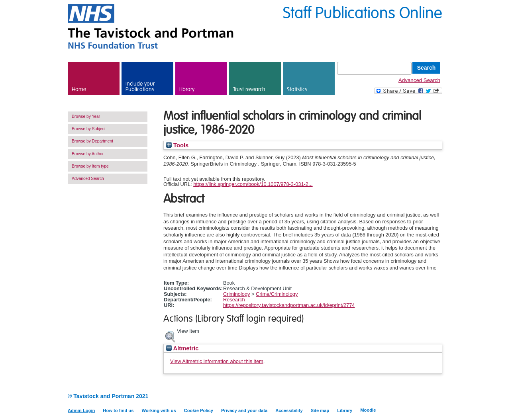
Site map (320, 410)
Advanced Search (419, 80)
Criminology (237, 294)
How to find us (118, 410)
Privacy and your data (244, 410)
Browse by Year (86, 116)
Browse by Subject (89, 129)
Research (234, 300)
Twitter (437, 397)
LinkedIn (423, 397)
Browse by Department (92, 141)
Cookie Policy (199, 410)
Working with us (159, 410)
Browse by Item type (90, 166)
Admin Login (81, 410)
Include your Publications (140, 87)
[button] (170, 336)
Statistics (297, 90)
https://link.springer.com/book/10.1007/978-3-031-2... (253, 184)
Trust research (249, 90)
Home (79, 90)
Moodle (368, 410)
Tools (177, 145)
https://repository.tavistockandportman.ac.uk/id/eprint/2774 (289, 305)
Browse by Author (88, 154)
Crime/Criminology (277, 294)
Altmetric (182, 348)
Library (187, 90)
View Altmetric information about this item (217, 361)
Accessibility (289, 410)
